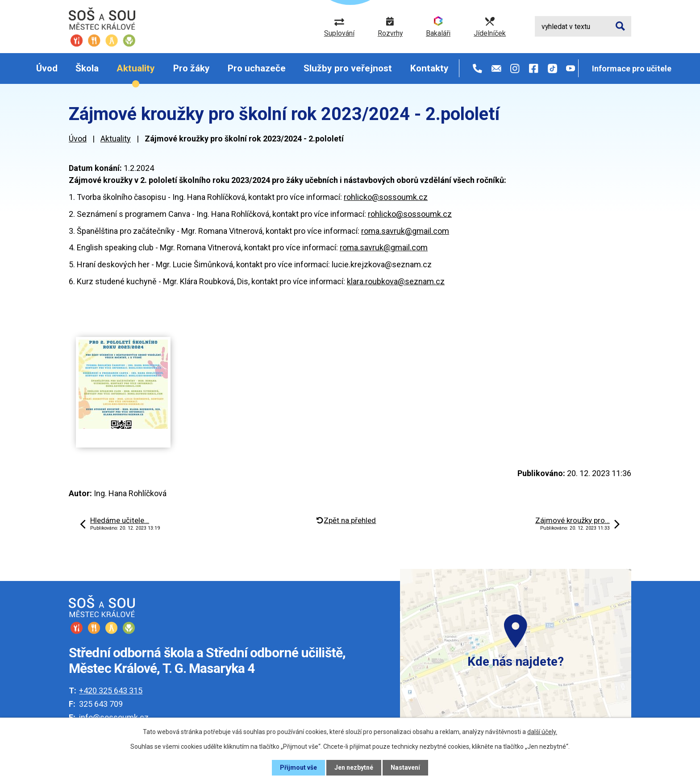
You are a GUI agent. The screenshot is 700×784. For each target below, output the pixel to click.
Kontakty (429, 68)
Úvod (47, 68)
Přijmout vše (298, 767)
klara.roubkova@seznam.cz (396, 281)
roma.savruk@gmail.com (405, 231)
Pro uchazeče (257, 68)
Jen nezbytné (354, 767)
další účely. (542, 732)
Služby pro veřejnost (348, 68)
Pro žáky (192, 68)
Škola (87, 68)
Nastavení (405, 767)
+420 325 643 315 (111, 691)
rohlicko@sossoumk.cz (386, 197)
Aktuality (136, 68)
